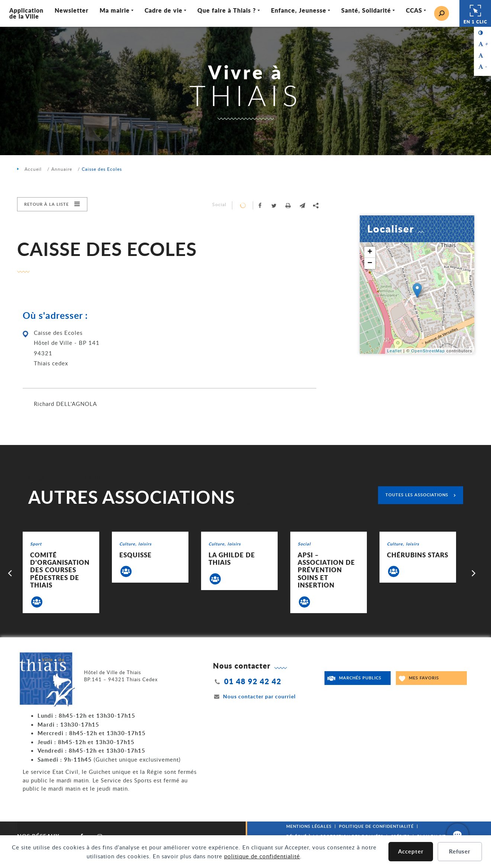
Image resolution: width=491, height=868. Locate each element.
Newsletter (72, 10)
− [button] (370, 263)
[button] (303, 205)
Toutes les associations (417, 495)
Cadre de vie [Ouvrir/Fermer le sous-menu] (164, 10)
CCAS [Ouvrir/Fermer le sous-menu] (414, 10)
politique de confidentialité (262, 856)
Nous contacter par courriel (254, 696)
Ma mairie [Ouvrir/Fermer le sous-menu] (115, 10)
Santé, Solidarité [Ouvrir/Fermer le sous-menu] (366, 10)
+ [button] (370, 252)
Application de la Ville (26, 13)
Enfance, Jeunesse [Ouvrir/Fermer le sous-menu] (299, 10)
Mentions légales (309, 826)
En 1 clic (475, 13)
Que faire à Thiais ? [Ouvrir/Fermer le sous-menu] (227, 10)
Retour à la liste (46, 204)
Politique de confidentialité (376, 826)
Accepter (411, 851)
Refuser (460, 851)
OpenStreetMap (428, 351)
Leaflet (394, 351)
